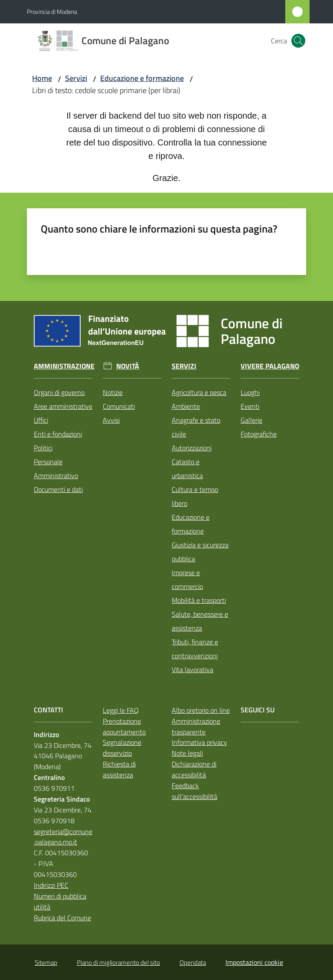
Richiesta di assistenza (119, 769)
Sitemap (46, 962)
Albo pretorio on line (201, 710)
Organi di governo (59, 392)
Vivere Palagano (270, 366)
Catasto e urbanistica (187, 469)
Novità (128, 366)
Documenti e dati (58, 489)
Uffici (41, 420)
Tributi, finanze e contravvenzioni (195, 649)
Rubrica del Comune (62, 918)
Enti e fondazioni (58, 434)
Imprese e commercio (187, 579)
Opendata (193, 962)
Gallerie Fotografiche (259, 427)
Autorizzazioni (192, 448)
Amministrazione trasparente (196, 726)
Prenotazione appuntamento (124, 726)
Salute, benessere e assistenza (200, 621)
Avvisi (111, 420)
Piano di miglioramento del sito (118, 962)
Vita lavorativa (193, 670)
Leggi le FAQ (121, 710)
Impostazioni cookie (254, 962)
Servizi (76, 78)
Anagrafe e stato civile (196, 427)
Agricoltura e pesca (199, 392)
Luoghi (250, 392)
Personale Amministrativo (56, 469)
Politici (43, 448)
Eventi (250, 406)
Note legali (187, 753)
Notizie (113, 392)
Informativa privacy (199, 742)
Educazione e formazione (142, 78)
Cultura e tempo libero (195, 496)
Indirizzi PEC (51, 885)
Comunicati (119, 406)
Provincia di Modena (52, 11)
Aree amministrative (63, 406)
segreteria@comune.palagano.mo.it (63, 837)
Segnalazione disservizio (122, 748)
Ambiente (186, 406)
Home (42, 78)
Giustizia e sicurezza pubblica (200, 552)
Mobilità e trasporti (199, 600)
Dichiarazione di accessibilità (194, 769)
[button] (298, 41)
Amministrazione (64, 366)
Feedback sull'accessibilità (194, 791)
